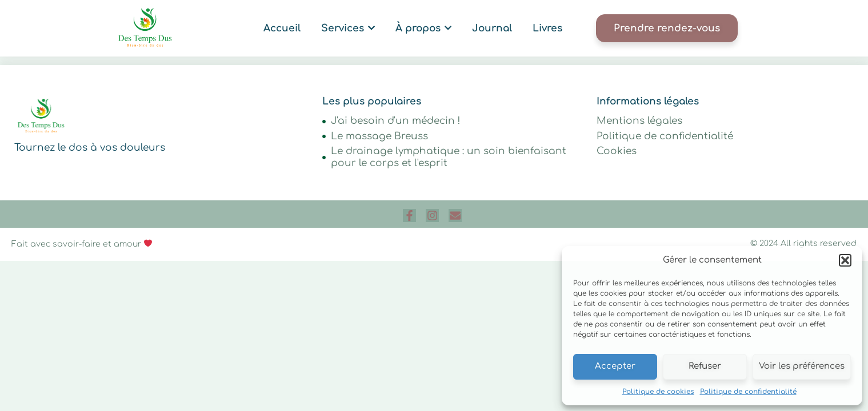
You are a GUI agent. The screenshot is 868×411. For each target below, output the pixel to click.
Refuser (705, 366)
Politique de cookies (658, 392)
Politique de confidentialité (748, 392)
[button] (845, 260)
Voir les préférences (802, 366)
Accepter (615, 366)
